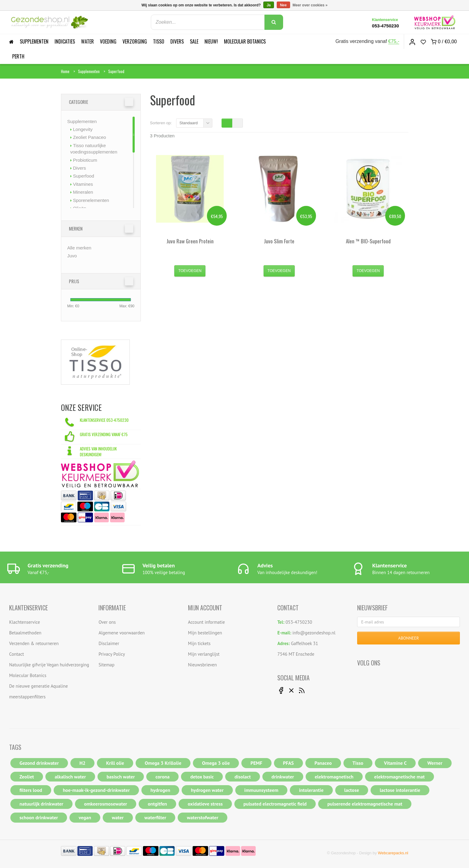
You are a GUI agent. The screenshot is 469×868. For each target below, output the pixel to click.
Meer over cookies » (310, 5)
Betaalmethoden (25, 633)
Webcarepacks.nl (393, 853)
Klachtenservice (25, 622)
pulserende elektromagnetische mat (365, 804)
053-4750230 (386, 26)
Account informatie (206, 622)
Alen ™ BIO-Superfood (368, 241)
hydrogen (160, 790)
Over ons (107, 622)
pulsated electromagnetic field (275, 804)
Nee (283, 5)
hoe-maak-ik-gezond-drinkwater (96, 790)
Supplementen (34, 41)
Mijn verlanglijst (204, 654)
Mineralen (83, 192)
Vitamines (83, 184)
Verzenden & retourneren (34, 643)
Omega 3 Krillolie (163, 763)
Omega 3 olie (216, 763)
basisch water (121, 777)
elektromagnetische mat (400, 777)
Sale (194, 41)
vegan (85, 817)
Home (65, 71)
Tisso (159, 41)
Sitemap (106, 665)
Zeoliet (27, 777)
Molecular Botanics (245, 41)
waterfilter (155, 817)
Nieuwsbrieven (203, 665)
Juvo (72, 256)
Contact (17, 654)
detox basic (202, 777)
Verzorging (135, 41)
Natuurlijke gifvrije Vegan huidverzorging (49, 665)
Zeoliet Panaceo (90, 137)
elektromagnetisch (334, 777)
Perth (18, 56)
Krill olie (115, 763)
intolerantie (311, 790)
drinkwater (283, 777)
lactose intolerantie (400, 790)
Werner (435, 763)
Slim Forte (279, 241)
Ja (269, 5)
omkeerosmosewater (106, 804)
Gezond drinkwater (39, 763)
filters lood (31, 790)
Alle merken (79, 248)
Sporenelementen (91, 200)
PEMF (256, 763)
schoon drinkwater (39, 817)
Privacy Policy (112, 654)
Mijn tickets (199, 643)
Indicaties (65, 41)
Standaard (189, 123)
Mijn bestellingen (205, 633)
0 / (444, 42)
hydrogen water (207, 790)
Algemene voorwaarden (121, 633)
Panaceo (323, 763)
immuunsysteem (261, 790)
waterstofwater (203, 817)
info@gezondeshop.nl (314, 633)
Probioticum (85, 160)
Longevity (83, 129)
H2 (83, 763)
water (118, 817)
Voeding (108, 41)
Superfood (116, 71)
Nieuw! (211, 41)
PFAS (288, 763)
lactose (352, 790)
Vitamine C (395, 763)
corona (162, 777)
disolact (242, 777)
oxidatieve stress (205, 804)
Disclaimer (109, 643)
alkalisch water (70, 777)
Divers (177, 41)
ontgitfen (157, 804)
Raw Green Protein (190, 241)
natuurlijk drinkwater (41, 804)
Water (87, 41)
